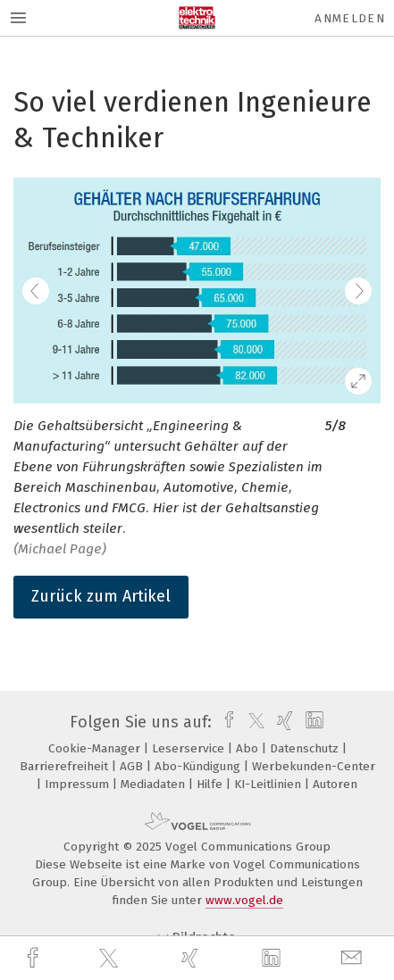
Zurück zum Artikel (101, 596)
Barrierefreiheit (66, 766)
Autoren (335, 784)
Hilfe (211, 784)
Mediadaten (155, 784)
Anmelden (350, 18)
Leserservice (190, 748)
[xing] (192, 958)
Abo (249, 748)
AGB (133, 766)
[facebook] (35, 958)
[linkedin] (273, 959)
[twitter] (111, 959)
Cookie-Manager (96, 748)
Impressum (79, 784)
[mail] (354, 958)
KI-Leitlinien (269, 784)
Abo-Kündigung (199, 766)
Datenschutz (306, 748)
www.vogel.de (244, 900)
